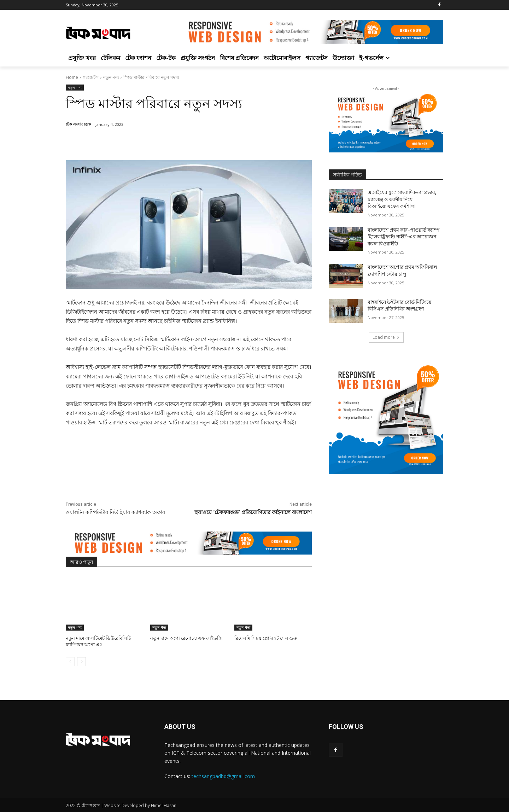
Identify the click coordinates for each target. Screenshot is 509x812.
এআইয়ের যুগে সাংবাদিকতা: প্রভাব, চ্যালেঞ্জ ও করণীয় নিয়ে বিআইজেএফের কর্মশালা (402, 199)
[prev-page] (70, 662)
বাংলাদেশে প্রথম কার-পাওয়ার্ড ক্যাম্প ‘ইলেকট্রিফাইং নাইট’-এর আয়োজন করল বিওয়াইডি (403, 237)
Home (72, 77)
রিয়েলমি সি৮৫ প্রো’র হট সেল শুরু (266, 638)
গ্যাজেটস (91, 77)
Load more (386, 337)
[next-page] (81, 662)
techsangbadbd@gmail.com (223, 776)
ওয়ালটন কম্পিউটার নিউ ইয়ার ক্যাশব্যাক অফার (115, 512)
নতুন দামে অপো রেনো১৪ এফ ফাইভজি (186, 638)
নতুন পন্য (111, 77)
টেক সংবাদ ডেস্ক (78, 124)
